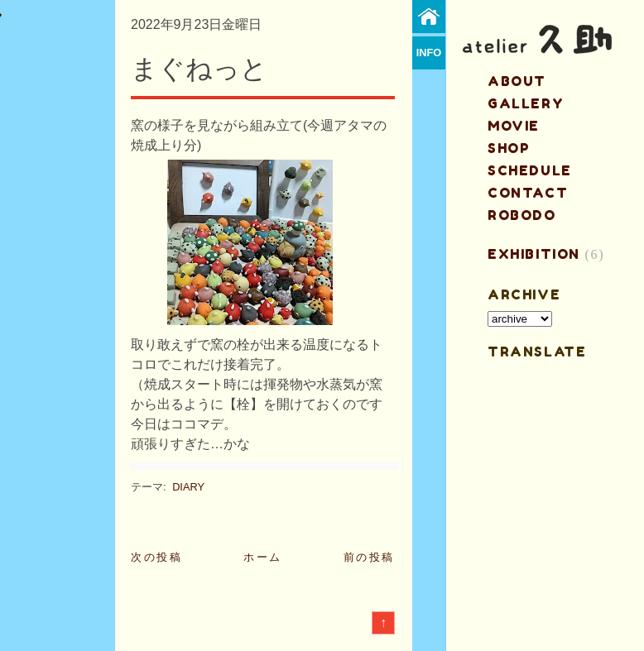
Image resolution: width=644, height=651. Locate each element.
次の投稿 (156, 557)
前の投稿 (369, 557)
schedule (530, 170)
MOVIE (514, 126)
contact (528, 193)
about (517, 81)
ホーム (263, 557)
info (429, 53)
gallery (526, 103)
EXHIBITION (534, 254)
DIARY (188, 487)
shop (509, 148)
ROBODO (522, 215)
